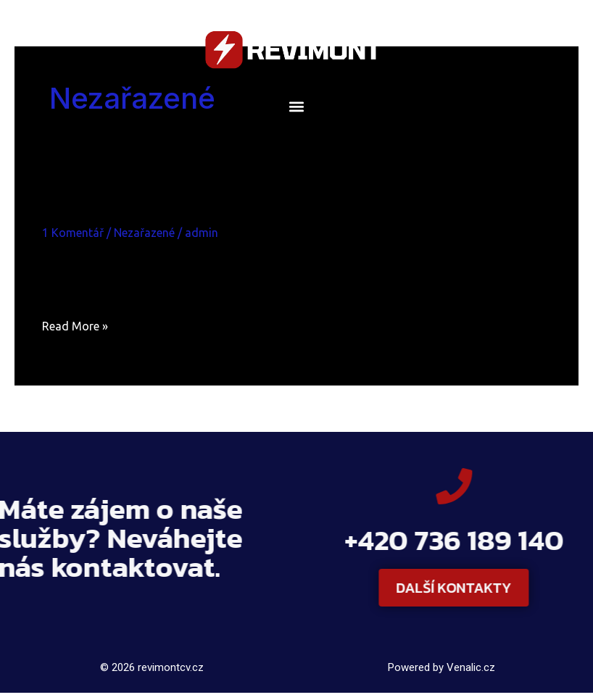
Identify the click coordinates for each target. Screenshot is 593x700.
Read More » (75, 324)
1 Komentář (73, 233)
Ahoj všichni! (108, 206)
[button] (297, 106)
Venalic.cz (471, 667)
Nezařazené (144, 233)
